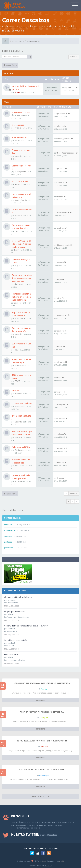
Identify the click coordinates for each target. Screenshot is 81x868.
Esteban (61, 462)
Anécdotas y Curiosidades (18, 617)
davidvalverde (21, 200)
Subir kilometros (20, 137)
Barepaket (62, 404)
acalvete (61, 228)
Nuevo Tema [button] (10, 65)
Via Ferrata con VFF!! (21, 112)
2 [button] (72, 501)
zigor (59, 298)
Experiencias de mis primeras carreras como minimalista (21, 278)
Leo (16, 231)
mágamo (19, 265)
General (10, 646)
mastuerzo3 (20, 318)
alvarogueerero (64, 139)
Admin (44, 689)
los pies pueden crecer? (14, 611)
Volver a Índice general (13, 510)
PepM (60, 279)
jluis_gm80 (21, 115)
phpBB (61, 861)
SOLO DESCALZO (20, 181)
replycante (21, 172)
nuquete (18, 156)
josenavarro (62, 113)
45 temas (74, 57)
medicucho (20, 140)
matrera (18, 216)
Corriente (61, 448)
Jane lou (44, 747)
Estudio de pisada (12, 654)
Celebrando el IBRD (21, 447)
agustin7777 (70, 88)
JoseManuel (20, 406)
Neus (59, 378)
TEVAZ (17, 381)
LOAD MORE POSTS (41, 796)
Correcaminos (13, 51)
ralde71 (18, 128)
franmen (61, 478)
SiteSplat (44, 718)
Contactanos (53, 848)
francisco (61, 419)
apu (16, 350)
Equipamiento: (13, 603)
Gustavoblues (21, 450)
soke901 (18, 438)
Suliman (61, 434)
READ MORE (41, 700)
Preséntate (12, 631)
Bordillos (16, 391)
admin (18, 92)
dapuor (60, 392)
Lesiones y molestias (16, 660)
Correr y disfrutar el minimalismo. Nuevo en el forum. (26, 626)
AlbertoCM (62, 126)
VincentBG (19, 284)
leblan (17, 184)
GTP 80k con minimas (22, 403)
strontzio (19, 365)
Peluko (60, 346)
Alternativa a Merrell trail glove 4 (18, 597)
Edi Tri (17, 250)
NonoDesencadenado (66, 153)
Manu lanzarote (64, 245)
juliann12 (61, 168)
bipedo (60, 197)
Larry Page (44, 775)
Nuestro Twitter (34, 835)
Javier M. (61, 182)
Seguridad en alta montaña (16, 640)
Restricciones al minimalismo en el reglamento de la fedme (21, 297)
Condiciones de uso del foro (34, 848)
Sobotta (18, 422)
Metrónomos (18, 125)
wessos (61, 262)
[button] (77, 501)
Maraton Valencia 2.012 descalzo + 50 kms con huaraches (21, 244)
